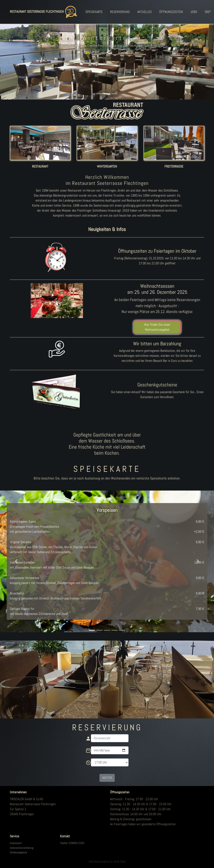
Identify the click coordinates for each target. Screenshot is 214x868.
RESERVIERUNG (120, 12)
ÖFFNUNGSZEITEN (171, 12)
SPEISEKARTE (94, 12)
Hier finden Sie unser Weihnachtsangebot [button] (157, 327)
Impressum (16, 843)
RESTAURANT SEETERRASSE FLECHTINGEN (44, 12)
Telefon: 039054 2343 (72, 843)
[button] (16, 57)
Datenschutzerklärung (22, 848)
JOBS (194, 12)
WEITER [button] (107, 778)
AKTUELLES (145, 12)
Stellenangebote (18, 852)
